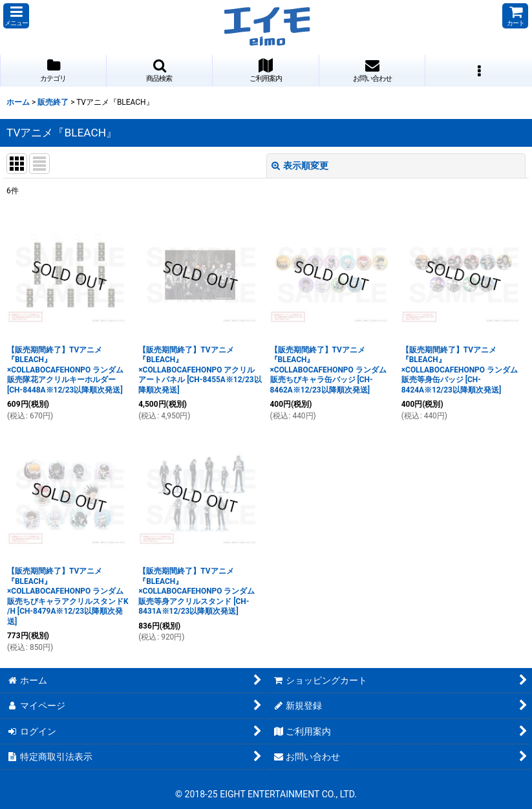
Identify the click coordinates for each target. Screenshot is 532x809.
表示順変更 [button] (300, 166)
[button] (16, 16)
